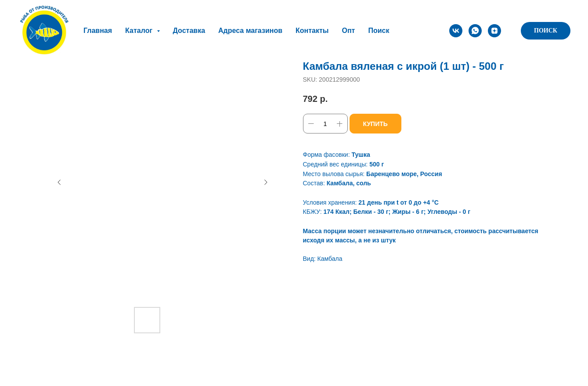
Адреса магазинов (250, 31)
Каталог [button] (140, 31)
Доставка (189, 31)
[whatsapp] (475, 31)
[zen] (494, 31)
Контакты (312, 31)
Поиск (379, 31)
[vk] (456, 31)
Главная (98, 31)
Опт (348, 31)
